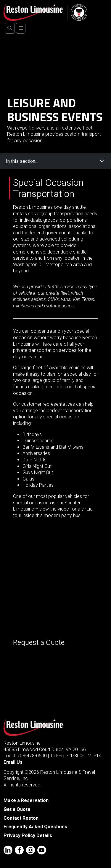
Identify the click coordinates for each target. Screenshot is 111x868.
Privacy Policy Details (28, 835)
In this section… (22, 161)
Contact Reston (21, 818)
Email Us (13, 762)
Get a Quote (17, 809)
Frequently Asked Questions (35, 827)
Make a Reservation (26, 800)
